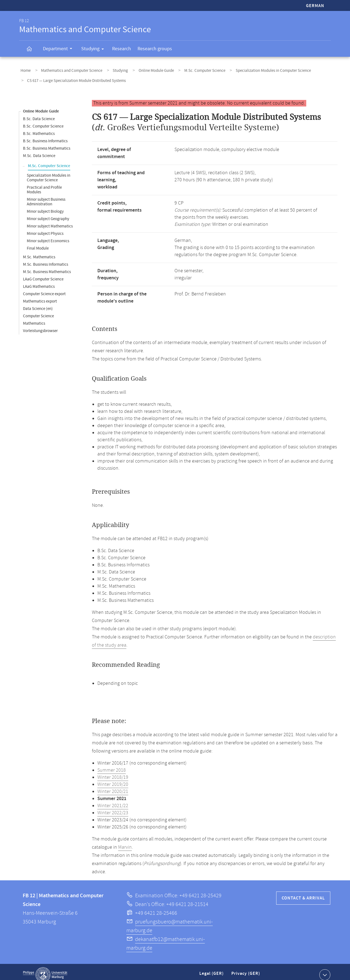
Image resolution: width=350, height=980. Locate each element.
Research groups (155, 49)
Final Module (38, 243)
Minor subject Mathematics (50, 220)
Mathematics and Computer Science (66, 69)
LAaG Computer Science (43, 273)
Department (59, 49)
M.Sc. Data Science (39, 150)
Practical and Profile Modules (44, 184)
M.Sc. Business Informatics (46, 259)
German (315, 6)
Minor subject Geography (48, 213)
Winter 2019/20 (113, 779)
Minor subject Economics (48, 235)
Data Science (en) (38, 303)
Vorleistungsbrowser (40, 325)
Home (24, 69)
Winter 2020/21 (113, 786)
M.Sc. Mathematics (39, 251)
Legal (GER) (212, 970)
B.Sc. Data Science (39, 113)
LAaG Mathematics (39, 281)
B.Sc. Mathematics (39, 128)
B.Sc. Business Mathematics (47, 143)
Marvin (125, 842)
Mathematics (34, 318)
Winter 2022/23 (113, 807)
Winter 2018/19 (113, 772)
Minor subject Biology (45, 206)
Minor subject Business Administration (46, 196)
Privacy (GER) (246, 970)
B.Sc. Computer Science (43, 121)
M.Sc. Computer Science (188, 69)
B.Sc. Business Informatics (45, 135)
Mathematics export (40, 296)
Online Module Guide (143, 69)
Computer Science (38, 310)
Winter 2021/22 (113, 800)
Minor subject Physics (45, 228)
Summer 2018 (112, 765)
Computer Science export (44, 288)
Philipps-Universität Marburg (45, 969)
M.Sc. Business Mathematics (47, 266)
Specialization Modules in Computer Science (253, 69)
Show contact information (324, 969)
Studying (94, 50)
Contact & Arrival (303, 892)
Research (122, 49)
